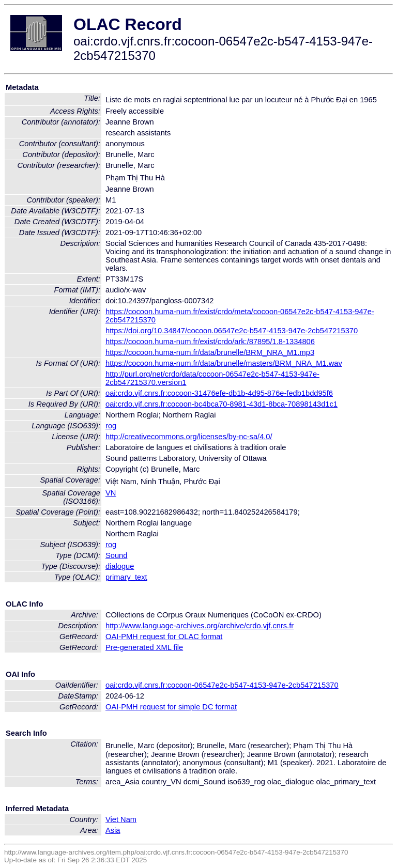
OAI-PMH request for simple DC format (171, 707)
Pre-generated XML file (144, 647)
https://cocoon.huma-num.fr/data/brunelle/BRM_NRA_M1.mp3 (210, 352)
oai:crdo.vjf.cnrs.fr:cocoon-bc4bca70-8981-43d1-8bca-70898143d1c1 (222, 404)
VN (111, 493)
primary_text (126, 577)
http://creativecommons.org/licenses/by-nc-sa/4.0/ (189, 437)
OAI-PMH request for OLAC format (164, 637)
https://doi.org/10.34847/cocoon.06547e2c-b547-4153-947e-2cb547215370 (232, 331)
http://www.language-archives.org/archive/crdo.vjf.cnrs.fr (200, 626)
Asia (113, 830)
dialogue (120, 566)
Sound (116, 555)
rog (111, 426)
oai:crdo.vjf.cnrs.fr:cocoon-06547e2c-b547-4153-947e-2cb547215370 (222, 685)
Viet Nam (121, 819)
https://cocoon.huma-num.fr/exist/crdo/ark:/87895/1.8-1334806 (210, 342)
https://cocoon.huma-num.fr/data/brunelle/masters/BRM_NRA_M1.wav (224, 363)
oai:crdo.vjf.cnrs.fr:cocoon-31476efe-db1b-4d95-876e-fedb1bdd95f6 (219, 393)
